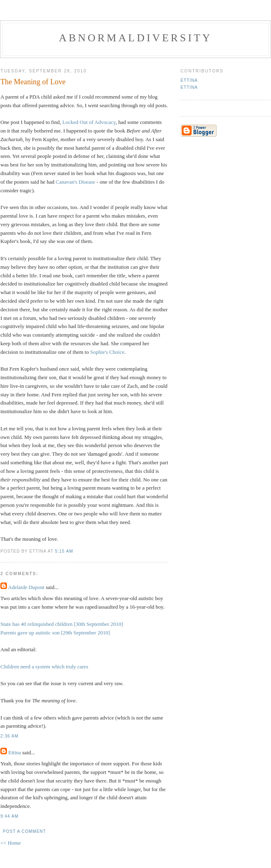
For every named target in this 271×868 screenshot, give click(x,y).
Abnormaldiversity (135, 38)
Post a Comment (24, 831)
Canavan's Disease (76, 182)
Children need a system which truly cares (44, 667)
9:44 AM (9, 816)
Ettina (15, 752)
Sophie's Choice (107, 352)
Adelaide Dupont (26, 587)
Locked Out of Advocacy (89, 122)
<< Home (11, 843)
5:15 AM (64, 551)
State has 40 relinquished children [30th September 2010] (62, 624)
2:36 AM (9, 736)
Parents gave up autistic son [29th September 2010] (55, 633)
